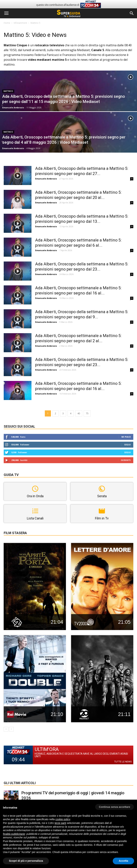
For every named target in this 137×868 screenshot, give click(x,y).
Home (7, 23)
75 (87, 413)
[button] (132, 13)
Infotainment (20, 23)
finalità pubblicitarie (14, 834)
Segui (127, 445)
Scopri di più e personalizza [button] (26, 861)
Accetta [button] (123, 861)
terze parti (60, 823)
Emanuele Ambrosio (13, 108)
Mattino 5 (8, 91)
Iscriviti (126, 460)
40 (79, 413)
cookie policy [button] (63, 819)
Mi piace (126, 437)
